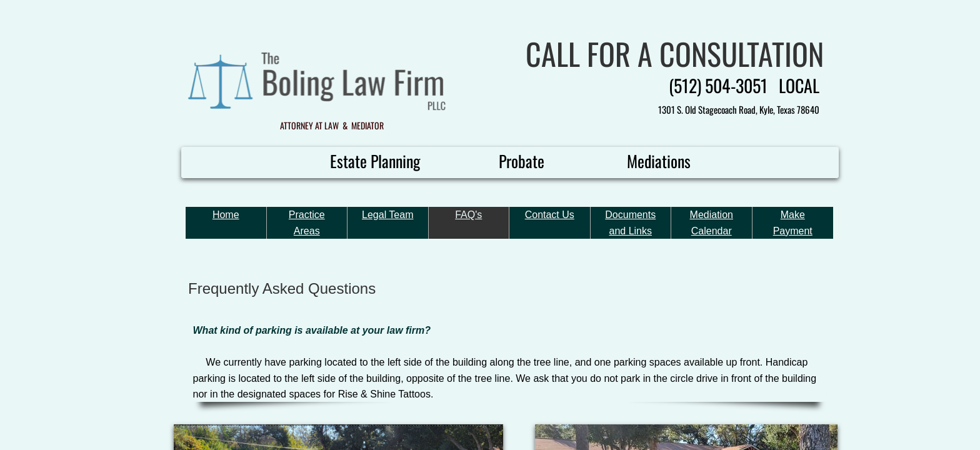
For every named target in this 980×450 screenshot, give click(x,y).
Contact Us (550, 215)
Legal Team (387, 215)
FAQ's (468, 215)
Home (226, 215)
